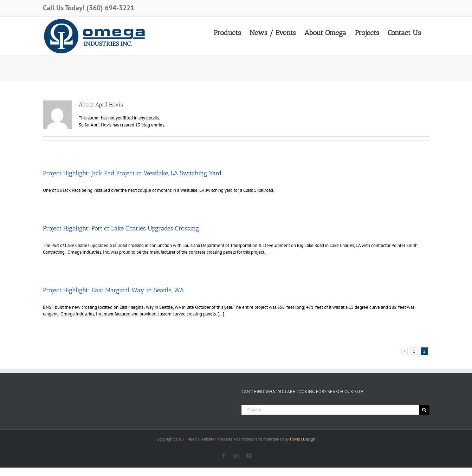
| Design (303, 439)
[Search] (424, 410)
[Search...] (330, 410)
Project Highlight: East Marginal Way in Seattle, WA (114, 290)
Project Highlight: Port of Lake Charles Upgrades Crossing (121, 228)
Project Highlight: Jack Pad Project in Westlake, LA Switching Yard (132, 173)
